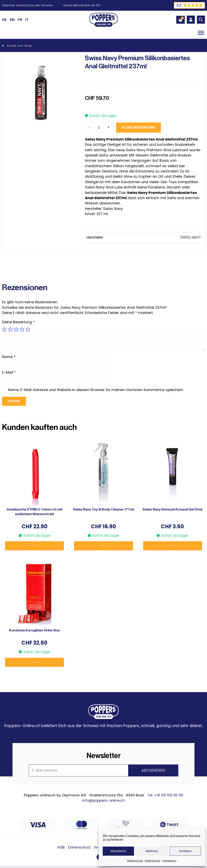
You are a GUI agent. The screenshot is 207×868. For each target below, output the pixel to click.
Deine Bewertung (18, 322)
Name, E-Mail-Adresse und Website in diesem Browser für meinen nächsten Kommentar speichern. (97, 390)
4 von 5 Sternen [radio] (22, 329)
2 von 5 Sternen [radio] (10, 329)
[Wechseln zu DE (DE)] (5, 20)
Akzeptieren (118, 851)
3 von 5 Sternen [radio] (16, 329)
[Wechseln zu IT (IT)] (27, 20)
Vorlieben (185, 851)
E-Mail (9, 372)
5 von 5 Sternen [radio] (28, 329)
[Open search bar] (201, 20)
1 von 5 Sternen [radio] (4, 329)
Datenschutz (135, 861)
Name (9, 357)
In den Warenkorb (131, 127)
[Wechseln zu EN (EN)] (12, 20)
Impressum (169, 861)
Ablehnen (152, 851)
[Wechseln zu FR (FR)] (20, 20)
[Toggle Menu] (201, 33)
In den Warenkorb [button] (34, 546)
